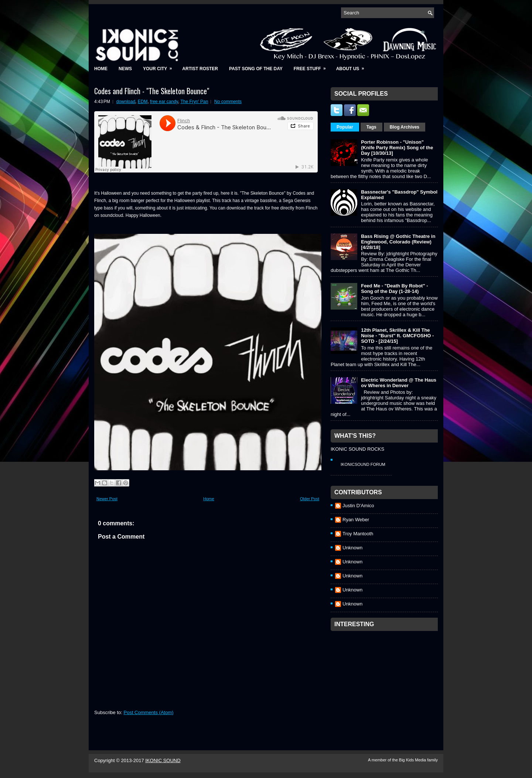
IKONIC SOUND (163, 760)
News (125, 69)
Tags (371, 127)
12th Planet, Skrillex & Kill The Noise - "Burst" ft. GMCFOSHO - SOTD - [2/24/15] (397, 336)
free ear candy (164, 102)
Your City (160, 66)
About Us (353, 66)
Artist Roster (200, 69)
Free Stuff (312, 66)
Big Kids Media (413, 760)
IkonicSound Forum (363, 464)
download (126, 102)
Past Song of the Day (256, 69)
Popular (345, 127)
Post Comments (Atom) (149, 712)
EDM (143, 102)
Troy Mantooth (358, 534)
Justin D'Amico (358, 506)
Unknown (352, 548)
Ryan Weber (356, 520)
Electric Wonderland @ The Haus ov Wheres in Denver (399, 383)
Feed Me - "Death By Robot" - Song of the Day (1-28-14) (394, 289)
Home (101, 69)
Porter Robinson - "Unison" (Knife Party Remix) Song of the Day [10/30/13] (397, 148)
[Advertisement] (386, 681)
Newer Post (107, 499)
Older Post (310, 499)
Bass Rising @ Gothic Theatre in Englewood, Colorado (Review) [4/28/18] (398, 242)
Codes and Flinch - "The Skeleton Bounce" (152, 91)
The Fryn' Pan (194, 102)
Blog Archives (405, 127)
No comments (228, 102)
